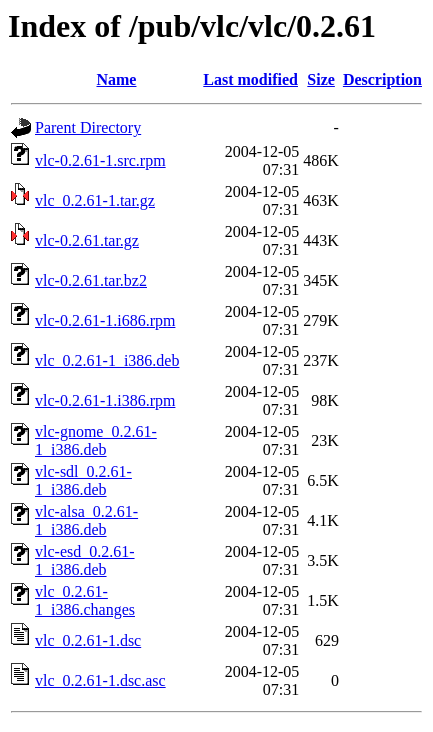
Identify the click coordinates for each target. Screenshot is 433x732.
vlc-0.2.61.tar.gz (87, 240)
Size (321, 79)
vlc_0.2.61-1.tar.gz (95, 200)
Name (116, 79)
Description (382, 79)
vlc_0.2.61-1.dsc (88, 640)
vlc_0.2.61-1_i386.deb (107, 360)
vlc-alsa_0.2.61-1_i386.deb (86, 520)
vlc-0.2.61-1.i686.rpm (105, 320)
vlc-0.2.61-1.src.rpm (100, 160)
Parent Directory (88, 127)
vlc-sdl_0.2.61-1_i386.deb (83, 480)
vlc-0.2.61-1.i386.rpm (105, 400)
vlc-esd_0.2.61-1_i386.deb (85, 560)
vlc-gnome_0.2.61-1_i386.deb (96, 440)
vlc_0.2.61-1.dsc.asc (100, 680)
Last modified (250, 79)
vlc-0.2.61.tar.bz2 (91, 280)
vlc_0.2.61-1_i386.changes (85, 600)
